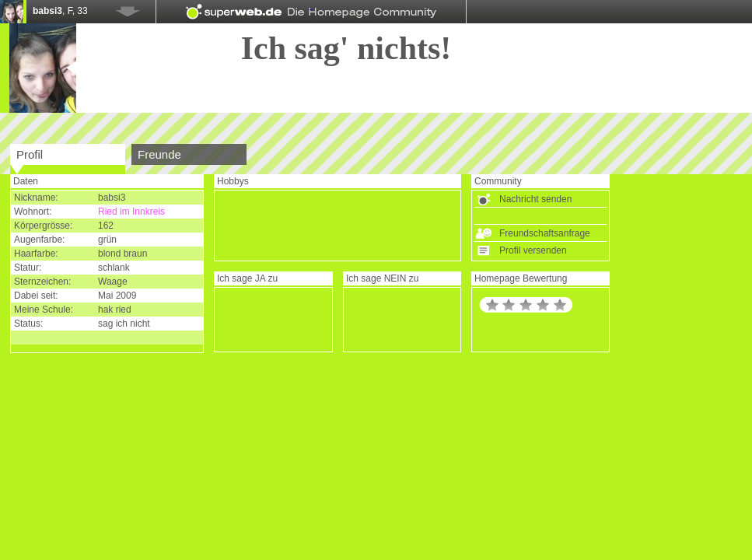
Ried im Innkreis (131, 212)
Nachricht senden (535, 199)
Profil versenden (533, 250)
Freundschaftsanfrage (545, 233)
